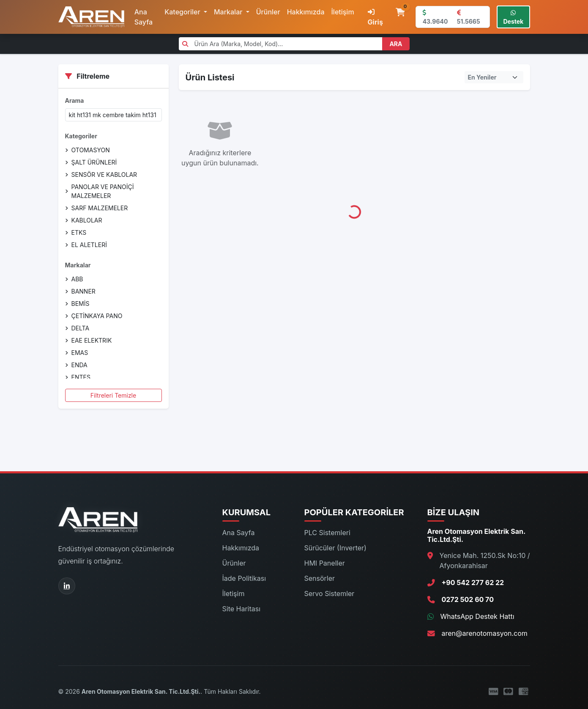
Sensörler (320, 578)
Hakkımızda (306, 12)
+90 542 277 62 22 (473, 583)
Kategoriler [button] (183, 12)
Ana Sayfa (144, 17)
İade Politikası (244, 578)
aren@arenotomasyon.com (485, 633)
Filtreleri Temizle (113, 395)
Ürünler (268, 12)
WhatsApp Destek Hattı (477, 616)
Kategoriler (81, 136)
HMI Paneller (325, 563)
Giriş (375, 17)
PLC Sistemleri (327, 533)
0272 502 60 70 (468, 599)
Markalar (78, 265)
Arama (75, 100)
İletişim (342, 12)
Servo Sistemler (330, 594)
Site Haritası (242, 609)
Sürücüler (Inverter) (335, 548)
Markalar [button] (229, 12)
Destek (514, 17)
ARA (396, 44)
